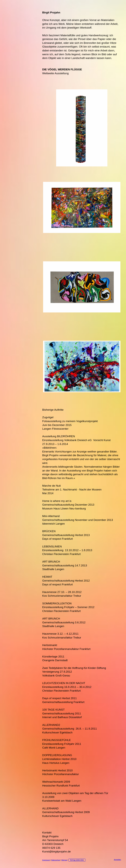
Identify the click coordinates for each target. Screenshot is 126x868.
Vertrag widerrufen (77, 860)
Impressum (46, 860)
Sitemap (64, 860)
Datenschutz (56, 860)
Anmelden (117, 860)
